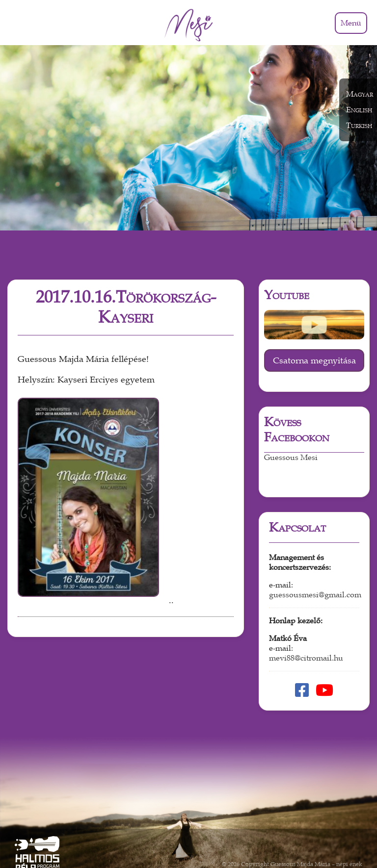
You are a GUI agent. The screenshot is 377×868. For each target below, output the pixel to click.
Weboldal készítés (338, 835)
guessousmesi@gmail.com (315, 559)
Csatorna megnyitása (314, 324)
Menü (351, 23)
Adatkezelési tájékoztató (275, 835)
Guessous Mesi (291, 421)
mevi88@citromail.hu (306, 622)
